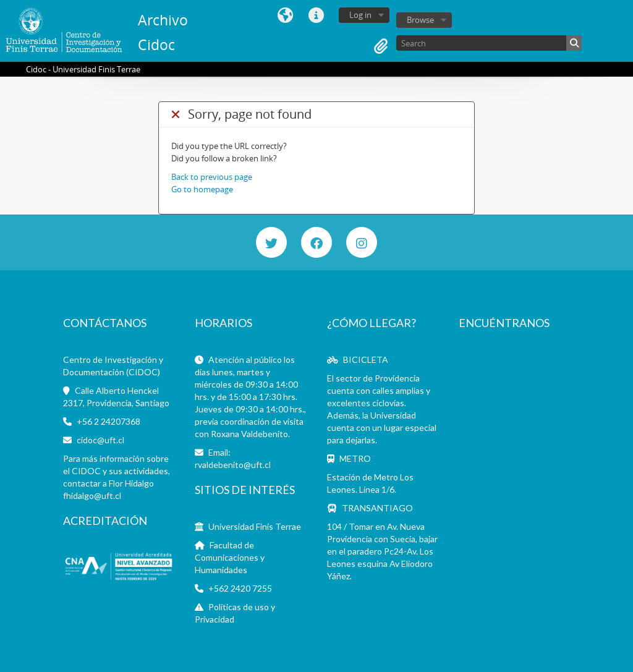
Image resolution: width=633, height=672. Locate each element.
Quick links (316, 15)
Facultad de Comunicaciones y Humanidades (230, 557)
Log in (360, 15)
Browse (420, 20)
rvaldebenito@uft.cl (233, 465)
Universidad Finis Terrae (255, 526)
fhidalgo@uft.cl (92, 495)
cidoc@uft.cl (100, 440)
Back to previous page (212, 177)
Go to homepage (202, 189)
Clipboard (381, 46)
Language (285, 15)
